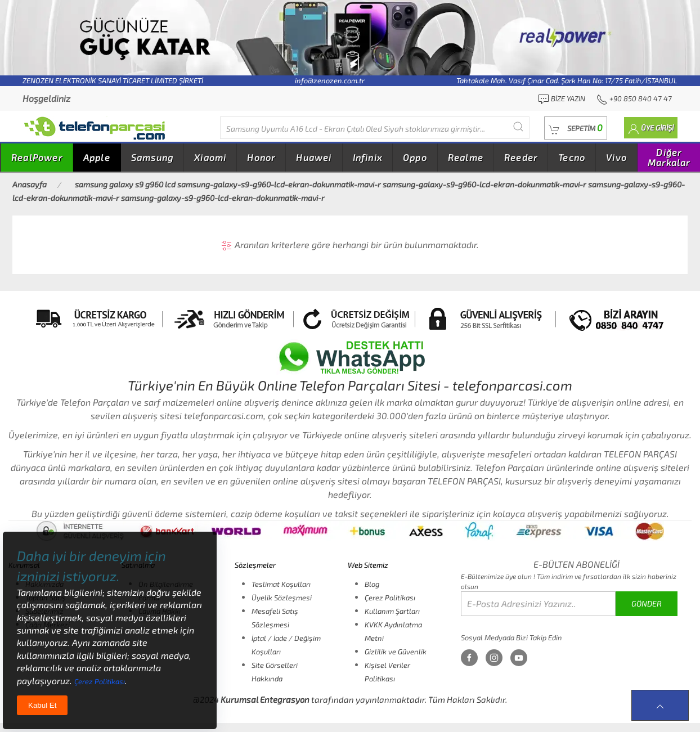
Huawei (314, 157)
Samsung (152, 157)
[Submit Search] (518, 126)
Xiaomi (210, 157)
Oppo (415, 157)
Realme (466, 157)
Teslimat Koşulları (281, 584)
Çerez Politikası (390, 598)
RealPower (37, 157)
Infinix (367, 157)
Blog (372, 584)
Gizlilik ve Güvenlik (396, 652)
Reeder (521, 157)
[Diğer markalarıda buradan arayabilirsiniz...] (375, 128)
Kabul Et (42, 705)
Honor (261, 157)
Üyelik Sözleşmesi (282, 598)
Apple (97, 157)
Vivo (616, 157)
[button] (576, 128)
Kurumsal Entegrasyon (265, 699)
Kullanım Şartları (392, 611)
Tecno (572, 157)
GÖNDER (647, 603)
